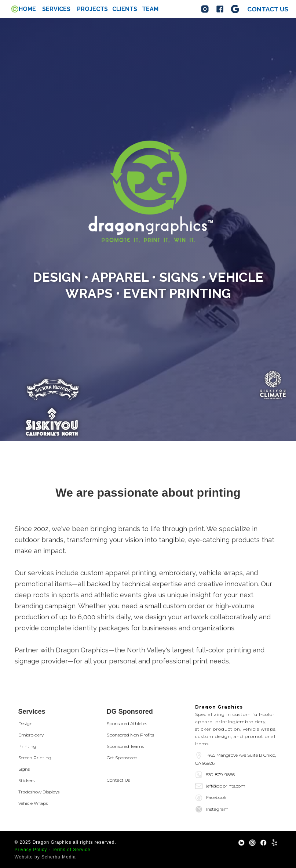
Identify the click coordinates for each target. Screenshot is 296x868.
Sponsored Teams (125, 746)
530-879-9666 (220, 775)
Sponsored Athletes (127, 723)
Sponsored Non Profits (130, 735)
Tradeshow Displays (39, 792)
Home (27, 9)
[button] (56, 9)
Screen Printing (35, 758)
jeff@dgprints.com (226, 786)
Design (25, 723)
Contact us (268, 9)
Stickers (26, 780)
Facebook (216, 797)
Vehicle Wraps (33, 803)
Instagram (217, 809)
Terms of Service (71, 850)
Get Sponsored (122, 758)
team (150, 9)
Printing (27, 746)
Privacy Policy (31, 850)
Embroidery (31, 735)
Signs (24, 769)
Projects (92, 9)
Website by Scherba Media (45, 857)
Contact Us (118, 780)
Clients (125, 9)
